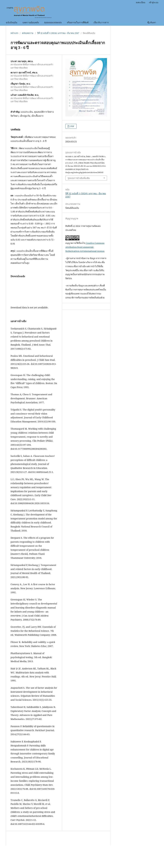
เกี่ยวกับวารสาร (101, 22)
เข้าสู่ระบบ (154, 2)
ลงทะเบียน (141, 2)
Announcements (53, 22)
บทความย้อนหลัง (31, 22)
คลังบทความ (28, 33)
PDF (72, 126)
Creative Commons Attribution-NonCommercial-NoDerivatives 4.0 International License (85, 247)
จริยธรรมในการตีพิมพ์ (78, 22)
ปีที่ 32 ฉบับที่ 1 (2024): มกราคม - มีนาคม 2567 (58, 33)
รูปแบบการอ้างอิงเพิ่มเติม (79, 178)
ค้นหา (152, 22)
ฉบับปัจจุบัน (12, 22)
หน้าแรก (14, 33)
